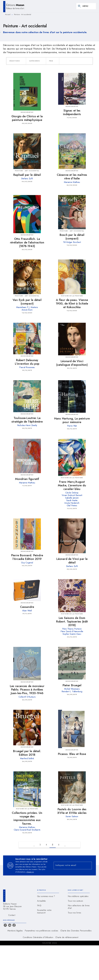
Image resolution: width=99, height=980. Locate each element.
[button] (16, 61)
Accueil (8, 15)
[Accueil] (14, 6)
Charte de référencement (67, 937)
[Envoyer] (89, 865)
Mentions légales (15, 931)
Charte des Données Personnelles (76, 931)
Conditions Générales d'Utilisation (38, 937)
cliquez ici (30, 872)
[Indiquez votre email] (69, 865)
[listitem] (5, 925)
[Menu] (86, 6)
